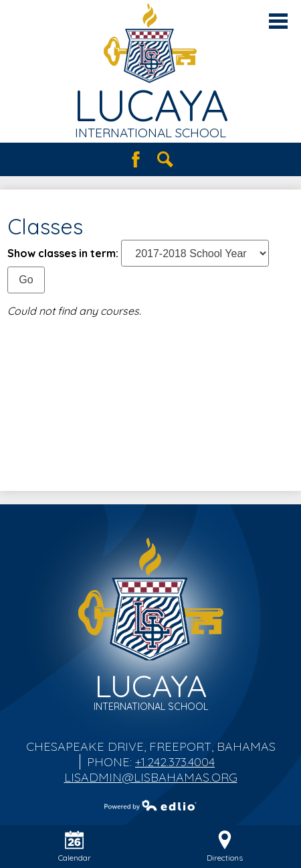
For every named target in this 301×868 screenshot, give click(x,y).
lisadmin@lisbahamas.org (151, 777)
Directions (225, 847)
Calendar (75, 847)
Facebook (136, 159)
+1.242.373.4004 (175, 762)
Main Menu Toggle (278, 21)
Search (165, 159)
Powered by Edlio (150, 805)
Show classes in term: (63, 253)
